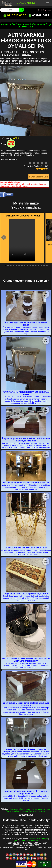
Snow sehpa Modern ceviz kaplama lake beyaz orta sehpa (26, 704)
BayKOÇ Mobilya (26, 3)
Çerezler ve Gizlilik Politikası (26, 841)
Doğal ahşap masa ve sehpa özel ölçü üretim (26, 594)
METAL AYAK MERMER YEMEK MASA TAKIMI (26, 483)
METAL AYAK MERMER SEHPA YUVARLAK (26, 548)
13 (39, 266)
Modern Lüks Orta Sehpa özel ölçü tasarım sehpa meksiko (26, 792)
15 (44, 266)
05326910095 (38, 15)
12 (36, 266)
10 (30, 266)
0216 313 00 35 (15, 15)
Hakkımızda (35, 838)
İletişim (45, 838)
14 (41, 266)
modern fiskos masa (33, 809)
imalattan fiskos (27, 811)
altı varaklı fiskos (16, 809)
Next (48, 238)
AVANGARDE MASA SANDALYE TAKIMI (26, 749)
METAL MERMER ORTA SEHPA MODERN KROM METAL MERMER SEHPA (26, 660)
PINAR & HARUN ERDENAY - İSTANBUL (22, 216)
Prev (4, 238)
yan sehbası (40, 811)
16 (47, 266)
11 (33, 266)
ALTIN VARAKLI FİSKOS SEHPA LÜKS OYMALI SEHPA (26, 393)
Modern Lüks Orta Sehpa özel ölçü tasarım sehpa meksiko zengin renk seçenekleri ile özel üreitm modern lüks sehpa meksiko (26, 798)
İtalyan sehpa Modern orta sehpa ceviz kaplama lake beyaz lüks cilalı (26, 440)
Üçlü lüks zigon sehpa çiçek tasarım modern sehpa (26, 324)
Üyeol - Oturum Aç (44, 10)
